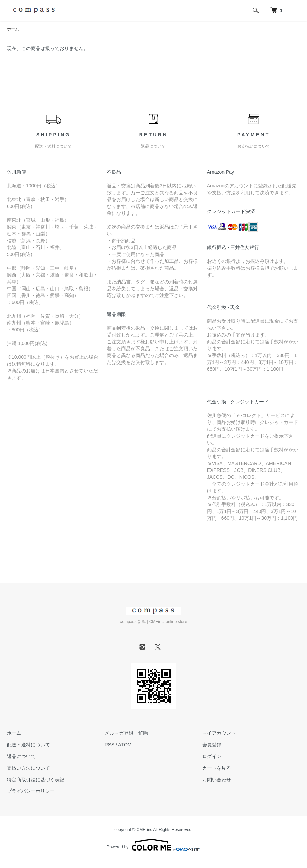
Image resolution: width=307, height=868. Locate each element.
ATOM (125, 745)
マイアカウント (219, 733)
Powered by (153, 845)
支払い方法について (28, 768)
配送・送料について (28, 745)
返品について (21, 756)
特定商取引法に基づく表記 (36, 780)
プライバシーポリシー (31, 791)
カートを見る (217, 768)
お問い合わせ (217, 780)
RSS (110, 745)
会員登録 (212, 745)
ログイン (212, 756)
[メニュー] (297, 10)
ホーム (13, 29)
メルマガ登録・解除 (126, 733)
